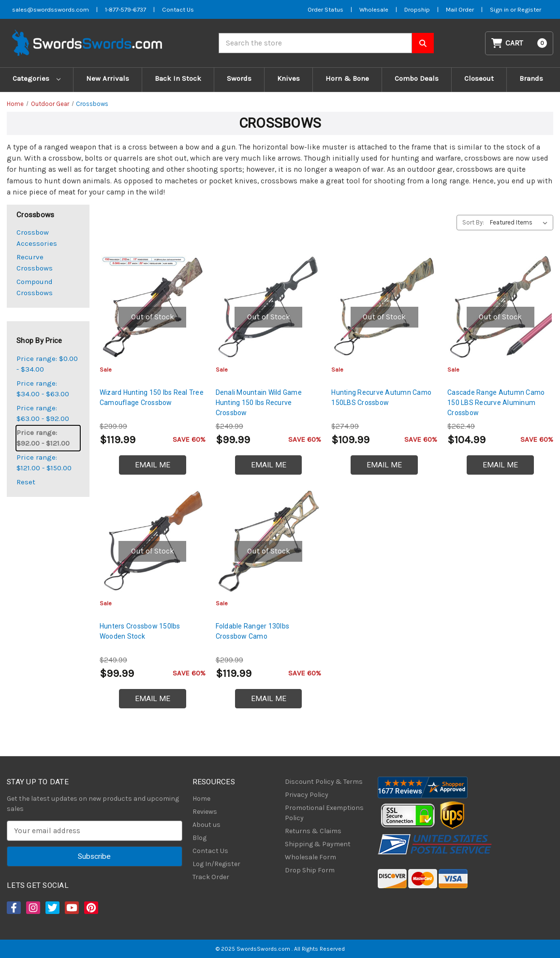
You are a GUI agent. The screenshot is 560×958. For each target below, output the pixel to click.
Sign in (500, 9)
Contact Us (210, 851)
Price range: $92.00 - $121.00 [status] (43, 438)
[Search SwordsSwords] (423, 43)
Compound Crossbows (35, 287)
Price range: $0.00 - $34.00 (47, 364)
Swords (239, 78)
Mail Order (460, 9)
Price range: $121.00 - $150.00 (44, 463)
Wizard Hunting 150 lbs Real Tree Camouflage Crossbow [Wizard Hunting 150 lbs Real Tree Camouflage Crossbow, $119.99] (152, 397)
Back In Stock (178, 78)
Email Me (153, 465)
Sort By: (473, 222)
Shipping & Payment (318, 844)
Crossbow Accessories (37, 238)
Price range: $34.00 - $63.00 (43, 389)
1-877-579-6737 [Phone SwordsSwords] (125, 9)
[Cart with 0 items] (519, 43)
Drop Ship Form (310, 870)
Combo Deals (417, 78)
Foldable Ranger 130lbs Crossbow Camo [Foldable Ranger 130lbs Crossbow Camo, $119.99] (253, 631)
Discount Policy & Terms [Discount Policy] (324, 782)
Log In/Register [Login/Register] (216, 864)
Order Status (325, 9)
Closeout (479, 78)
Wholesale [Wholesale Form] (374, 9)
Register (529, 9)
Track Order (211, 877)
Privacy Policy (307, 795)
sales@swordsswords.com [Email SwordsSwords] (51, 9)
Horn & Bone (347, 78)
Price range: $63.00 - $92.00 (43, 413)
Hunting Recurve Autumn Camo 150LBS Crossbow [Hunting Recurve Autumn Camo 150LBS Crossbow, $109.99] (381, 397)
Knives (288, 78)
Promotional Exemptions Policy (324, 813)
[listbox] (521, 223)
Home (201, 799)
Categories (37, 78)
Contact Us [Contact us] (178, 9)
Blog (199, 838)
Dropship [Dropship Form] (417, 9)
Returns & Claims (313, 831)
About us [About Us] (206, 825)
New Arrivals (108, 78)
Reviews (205, 812)
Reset (26, 482)
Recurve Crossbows (35, 262)
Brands (531, 78)
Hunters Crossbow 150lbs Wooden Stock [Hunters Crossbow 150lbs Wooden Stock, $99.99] (140, 631)
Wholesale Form (310, 857)
